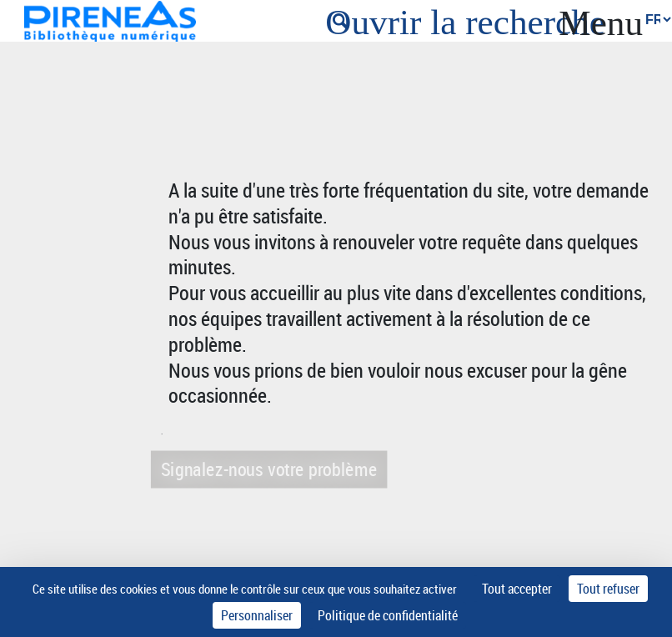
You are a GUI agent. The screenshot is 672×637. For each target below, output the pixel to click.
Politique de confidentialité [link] (388, 615)
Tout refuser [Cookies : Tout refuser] (608, 589)
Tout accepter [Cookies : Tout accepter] (517, 589)
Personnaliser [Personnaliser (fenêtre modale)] (257, 615)
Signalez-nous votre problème (267, 469)
